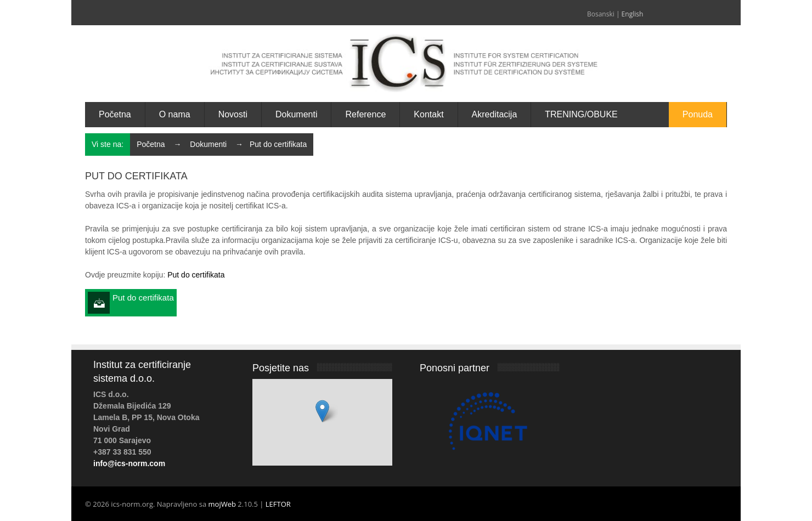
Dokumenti (208, 144)
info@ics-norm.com (129, 463)
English (633, 14)
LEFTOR (278, 504)
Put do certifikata (196, 275)
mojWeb (222, 504)
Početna (151, 144)
